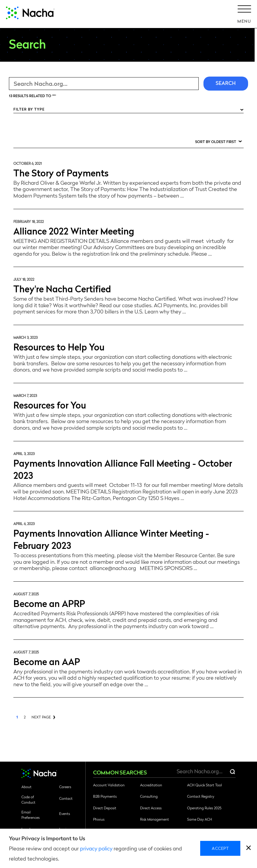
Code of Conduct (28, 799)
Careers (65, 787)
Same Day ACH (200, 819)
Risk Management (155, 819)
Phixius (99, 819)
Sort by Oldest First (216, 142)
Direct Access (151, 808)
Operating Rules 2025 (204, 808)
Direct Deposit (105, 808)
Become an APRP (49, 603)
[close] (249, 848)
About (26, 787)
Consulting (149, 796)
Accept (220, 848)
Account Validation (109, 785)
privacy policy (96, 848)
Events (65, 813)
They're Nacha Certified (62, 288)
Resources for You (50, 405)
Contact (66, 798)
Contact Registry (201, 796)
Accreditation (151, 785)
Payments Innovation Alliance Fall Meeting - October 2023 (123, 469)
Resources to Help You (59, 346)
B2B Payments (105, 796)
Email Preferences (30, 815)
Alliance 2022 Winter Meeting (74, 230)
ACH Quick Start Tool (204, 785)
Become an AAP (47, 661)
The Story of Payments (61, 172)
